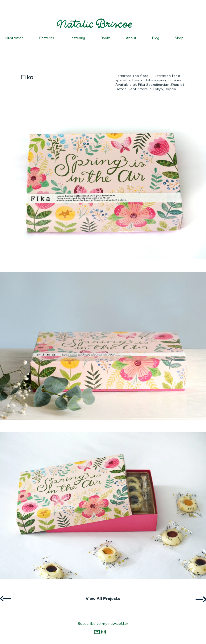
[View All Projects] (103, 599)
